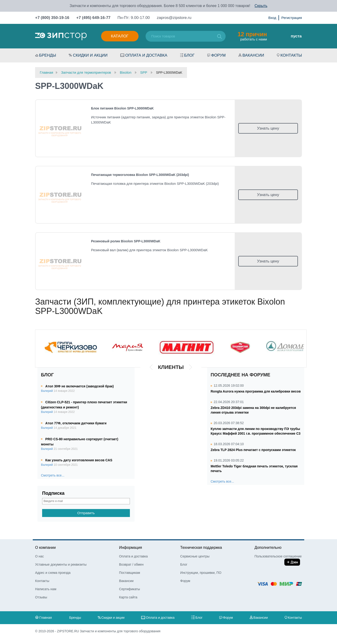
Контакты (291, 55)
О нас (39, 556)
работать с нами (252, 36)
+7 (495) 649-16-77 (93, 18)
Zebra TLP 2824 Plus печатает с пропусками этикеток (253, 450)
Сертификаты (130, 589)
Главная (46, 618)
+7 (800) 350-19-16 (52, 18)
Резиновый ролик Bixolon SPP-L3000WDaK (126, 241)
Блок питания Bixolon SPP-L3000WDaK (122, 108)
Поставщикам (130, 573)
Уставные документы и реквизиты (61, 564)
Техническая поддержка (201, 548)
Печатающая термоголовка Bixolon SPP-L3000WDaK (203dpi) (140, 175)
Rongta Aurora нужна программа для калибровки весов (256, 391)
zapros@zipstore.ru (174, 18)
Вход (272, 18)
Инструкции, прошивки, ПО (201, 573)
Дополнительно (268, 548)
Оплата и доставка (146, 55)
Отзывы (41, 597)
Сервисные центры (195, 556)
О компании (45, 548)
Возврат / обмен (131, 564)
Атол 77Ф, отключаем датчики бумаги (76, 423)
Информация (131, 548)
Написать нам (46, 589)
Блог (189, 55)
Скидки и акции (90, 55)
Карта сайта (128, 597)
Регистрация (292, 18)
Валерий (47, 391)
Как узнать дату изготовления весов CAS (79, 460)
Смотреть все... (53, 475)
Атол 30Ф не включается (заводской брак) (80, 386)
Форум (218, 55)
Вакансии (253, 55)
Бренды (48, 55)
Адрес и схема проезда (53, 573)
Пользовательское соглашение (278, 556)
